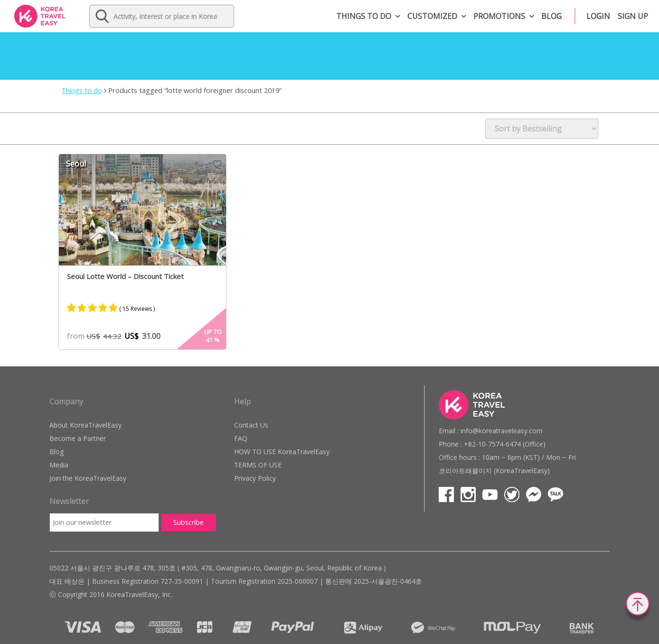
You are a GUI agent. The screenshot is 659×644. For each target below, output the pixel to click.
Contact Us (251, 425)
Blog (551, 16)
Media (59, 465)
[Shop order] (542, 129)
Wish (217, 164)
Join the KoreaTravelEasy (88, 478)
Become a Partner (78, 438)
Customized (432, 16)
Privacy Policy (255, 478)
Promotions (499, 16)
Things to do (364, 16)
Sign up (633, 16)
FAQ (241, 438)
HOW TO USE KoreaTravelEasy (282, 452)
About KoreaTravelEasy (85, 425)
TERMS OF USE (258, 465)
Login (598, 16)
